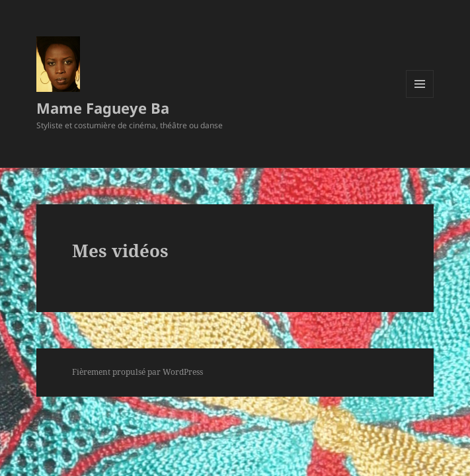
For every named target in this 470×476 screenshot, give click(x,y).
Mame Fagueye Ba (103, 108)
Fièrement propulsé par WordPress (137, 372)
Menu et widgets (420, 98)
